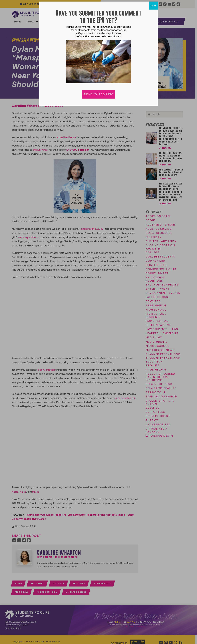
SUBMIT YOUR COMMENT (98, 94)
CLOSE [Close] (153, 6)
